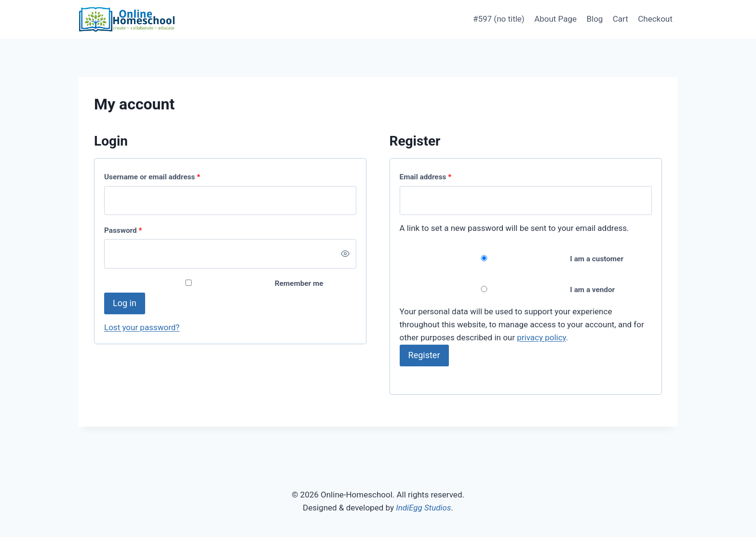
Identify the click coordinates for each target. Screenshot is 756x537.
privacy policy (541, 337)
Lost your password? (142, 327)
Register (424, 355)
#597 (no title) (499, 19)
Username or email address (154, 177)
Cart (621, 19)
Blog (594, 19)
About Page (555, 19)
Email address (428, 177)
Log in (125, 303)
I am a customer (512, 259)
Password (125, 231)
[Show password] (345, 254)
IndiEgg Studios (423, 508)
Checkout (655, 19)
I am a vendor (507, 290)
